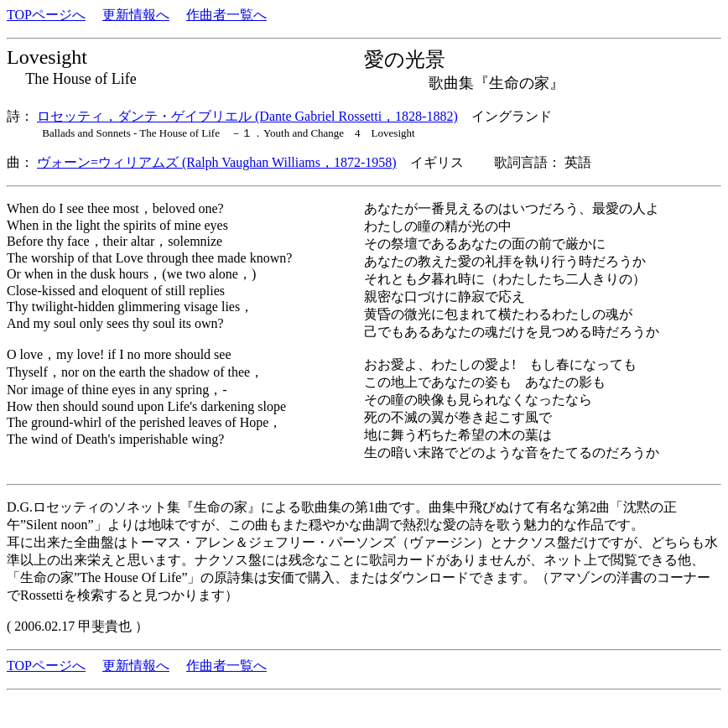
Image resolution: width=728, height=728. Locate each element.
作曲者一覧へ (226, 15)
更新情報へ (136, 15)
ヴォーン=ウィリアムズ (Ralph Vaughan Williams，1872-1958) (217, 162)
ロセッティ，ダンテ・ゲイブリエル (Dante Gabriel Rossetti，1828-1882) (247, 116)
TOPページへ (46, 15)
